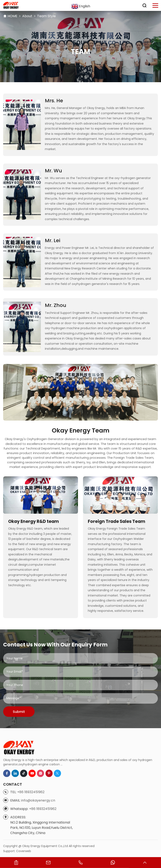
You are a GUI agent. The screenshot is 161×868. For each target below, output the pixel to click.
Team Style (46, 16)
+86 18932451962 (31, 845)
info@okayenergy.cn (38, 853)
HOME (12, 16)
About (27, 16)
